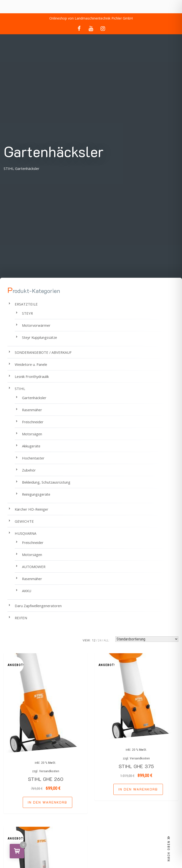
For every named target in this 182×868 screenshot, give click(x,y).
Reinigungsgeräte (36, 494)
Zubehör (29, 470)
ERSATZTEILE (26, 304)
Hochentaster (33, 458)
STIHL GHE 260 (46, 779)
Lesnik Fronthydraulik (32, 376)
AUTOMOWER (34, 567)
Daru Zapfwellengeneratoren (38, 606)
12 (94, 640)
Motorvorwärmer (36, 325)
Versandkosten (49, 771)
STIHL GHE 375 (136, 766)
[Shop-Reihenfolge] (147, 639)
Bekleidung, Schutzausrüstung (46, 482)
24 (100, 640)
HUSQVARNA (25, 533)
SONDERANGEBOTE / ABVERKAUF (43, 352)
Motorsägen (32, 434)
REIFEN (21, 618)
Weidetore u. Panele (31, 364)
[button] (47, 802)
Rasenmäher (32, 410)
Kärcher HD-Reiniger (32, 509)
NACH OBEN (169, 849)
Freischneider (33, 422)
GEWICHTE (24, 521)
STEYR (27, 313)
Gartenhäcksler (34, 398)
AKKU (27, 591)
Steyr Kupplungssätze (40, 337)
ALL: (106, 640)
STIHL (20, 389)
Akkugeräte (31, 446)
